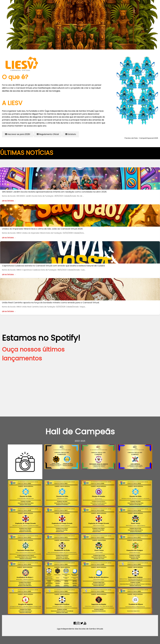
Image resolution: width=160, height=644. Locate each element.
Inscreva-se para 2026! (18, 134)
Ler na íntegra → (9, 201)
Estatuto (71, 134)
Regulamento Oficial (48, 134)
